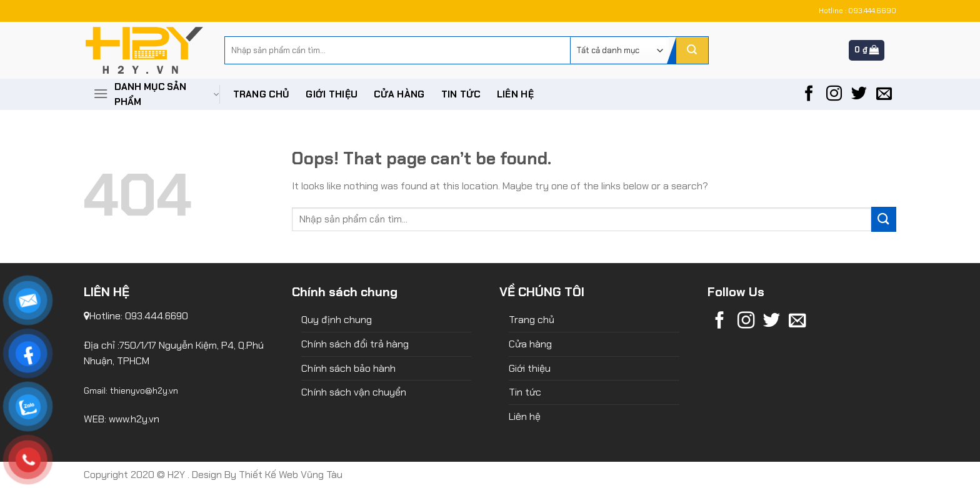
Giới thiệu (332, 94)
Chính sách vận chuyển (354, 392)
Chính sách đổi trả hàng (355, 344)
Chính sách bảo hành (348, 368)
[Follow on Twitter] (859, 94)
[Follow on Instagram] (834, 94)
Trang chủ (262, 94)
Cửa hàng (399, 94)
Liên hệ (515, 94)
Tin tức (461, 94)
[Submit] (692, 50)
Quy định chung (337, 320)
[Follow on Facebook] (809, 94)
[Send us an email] (884, 94)
